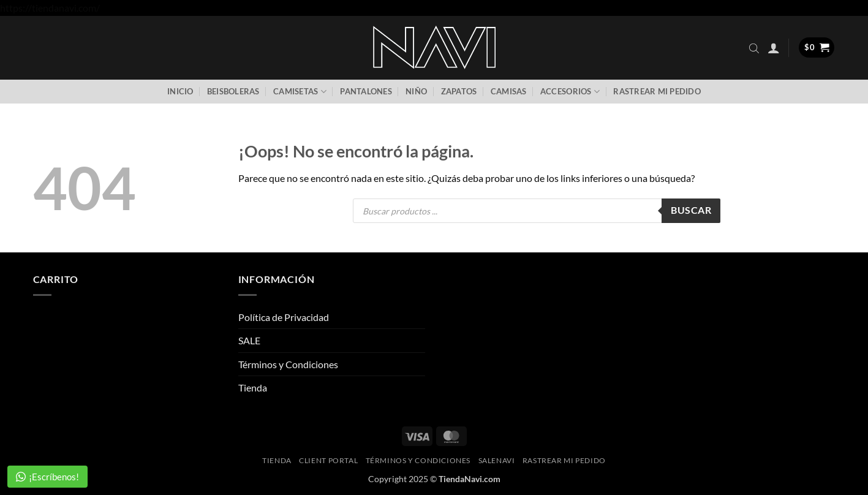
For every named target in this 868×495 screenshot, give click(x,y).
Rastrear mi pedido (657, 91)
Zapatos (459, 91)
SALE (249, 340)
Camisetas (300, 92)
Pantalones (366, 91)
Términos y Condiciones (288, 364)
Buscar (691, 210)
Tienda (253, 387)
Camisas (509, 91)
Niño (416, 91)
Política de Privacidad (284, 317)
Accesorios (570, 92)
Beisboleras (233, 91)
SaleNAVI (497, 460)
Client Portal (328, 460)
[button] (774, 48)
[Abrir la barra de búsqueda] (754, 48)
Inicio (180, 91)
